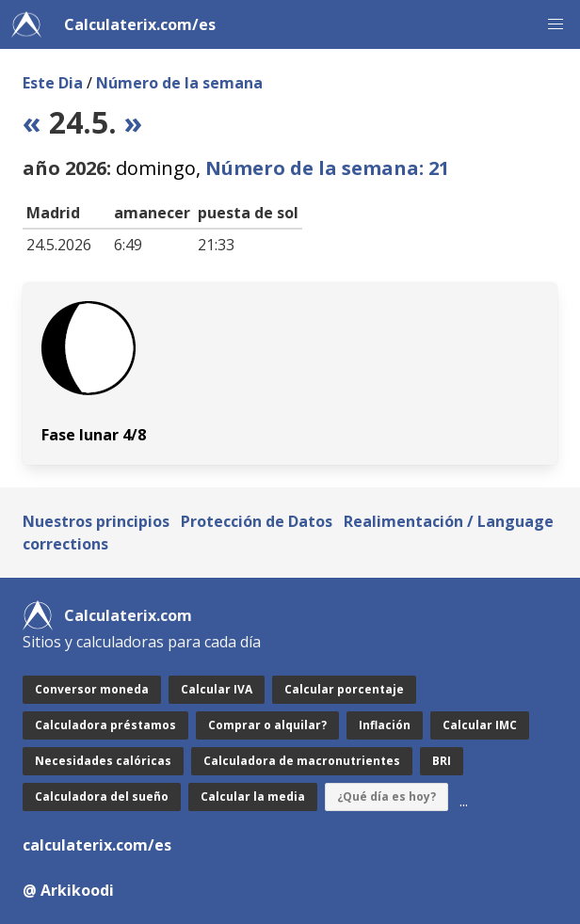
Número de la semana (179, 83)
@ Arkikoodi (68, 890)
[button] (556, 24)
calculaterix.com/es (97, 845)
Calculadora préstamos (105, 725)
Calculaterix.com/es (140, 24)
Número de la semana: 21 (327, 168)
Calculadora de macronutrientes (302, 761)
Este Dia (53, 83)
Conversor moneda (92, 689)
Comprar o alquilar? (267, 725)
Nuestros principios (96, 521)
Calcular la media (253, 797)
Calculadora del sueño (102, 797)
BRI (442, 761)
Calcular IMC (480, 725)
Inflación (385, 725)
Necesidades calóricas (103, 761)
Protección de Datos (257, 521)
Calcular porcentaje (344, 689)
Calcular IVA (217, 689)
